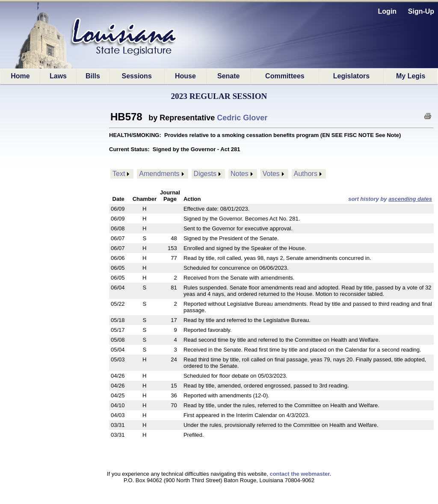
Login (388, 11)
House (185, 76)
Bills (93, 76)
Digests (205, 174)
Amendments (159, 174)
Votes (271, 174)
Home (20, 76)
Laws (58, 76)
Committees (285, 76)
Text (119, 174)
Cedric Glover (242, 118)
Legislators (351, 76)
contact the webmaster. (300, 474)
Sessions (137, 76)
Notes (240, 174)
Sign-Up (421, 11)
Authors (306, 174)
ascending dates (410, 199)
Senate (228, 76)
